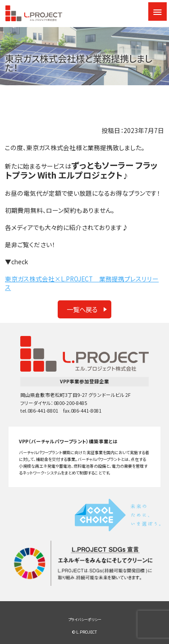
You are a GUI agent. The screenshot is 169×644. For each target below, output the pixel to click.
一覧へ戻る (82, 309)
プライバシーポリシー (85, 619)
